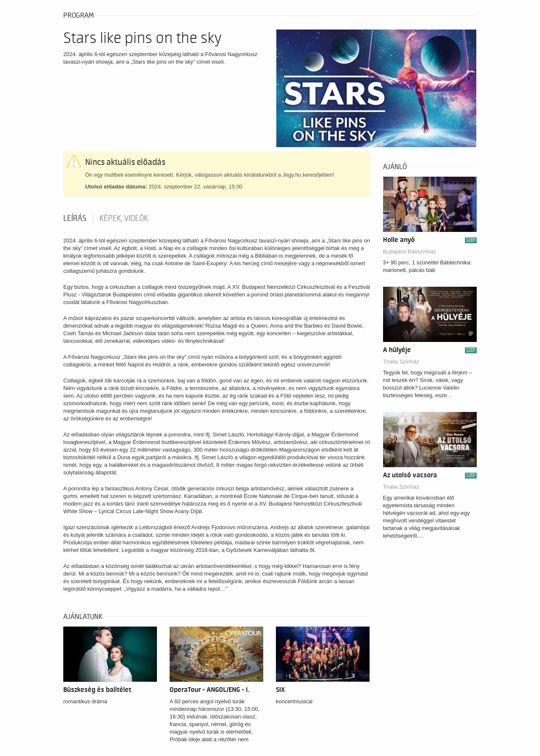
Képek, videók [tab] (124, 218)
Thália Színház (401, 362)
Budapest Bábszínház (410, 252)
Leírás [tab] (75, 218)
